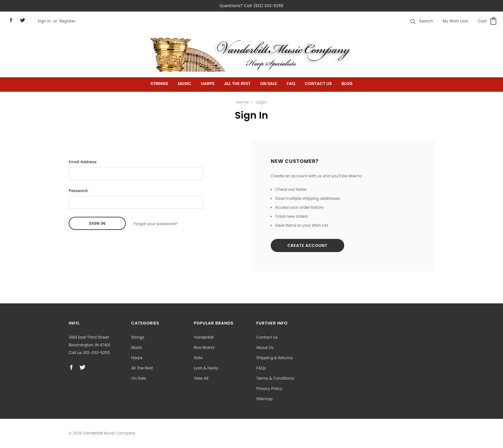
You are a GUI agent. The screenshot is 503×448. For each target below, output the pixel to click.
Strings (159, 84)
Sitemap (264, 399)
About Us (265, 348)
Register (67, 21)
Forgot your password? (156, 223)
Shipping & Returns (274, 358)
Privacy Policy (269, 389)
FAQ (291, 84)
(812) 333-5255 (269, 6)
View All (201, 379)
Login (261, 102)
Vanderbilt (204, 338)
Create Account (309, 246)
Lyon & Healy (206, 368)
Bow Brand (204, 348)
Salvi (198, 358)
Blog (347, 84)
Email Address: (83, 162)
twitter (23, 20)
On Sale (269, 84)
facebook (11, 20)
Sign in (44, 21)
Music (184, 84)
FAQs (261, 368)
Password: (78, 191)
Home (242, 102)
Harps (208, 84)
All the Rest (237, 84)
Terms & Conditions (275, 379)
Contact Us (318, 84)
